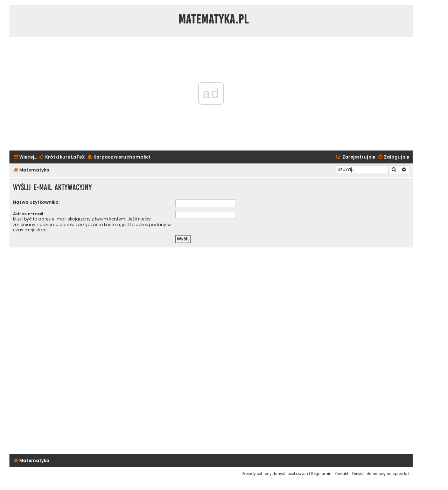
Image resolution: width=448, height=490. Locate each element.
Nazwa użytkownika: (36, 202)
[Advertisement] (211, 350)
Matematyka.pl (214, 19)
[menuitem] (62, 157)
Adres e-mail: (29, 214)
